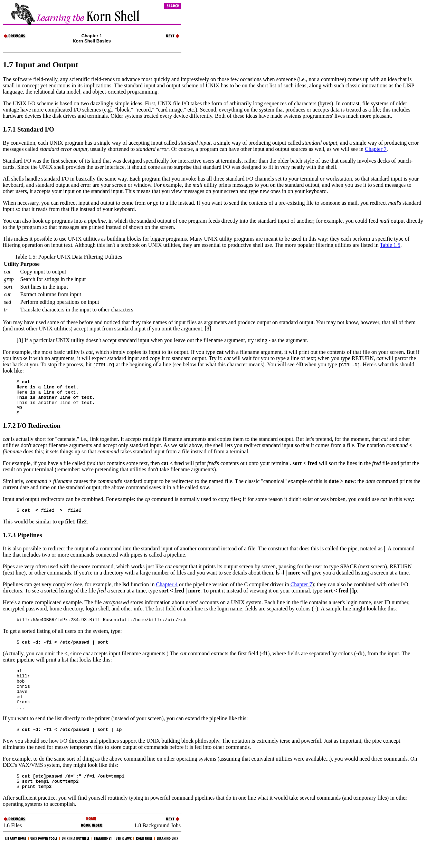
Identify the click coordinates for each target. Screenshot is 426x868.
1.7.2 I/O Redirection (32, 433)
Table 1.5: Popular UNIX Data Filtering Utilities (68, 257)
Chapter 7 (376, 149)
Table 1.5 (390, 245)
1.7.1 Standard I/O (29, 129)
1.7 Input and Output (41, 65)
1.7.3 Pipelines (22, 543)
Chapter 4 (167, 593)
